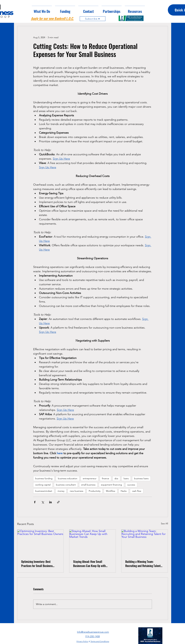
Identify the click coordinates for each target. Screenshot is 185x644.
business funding (44, 478)
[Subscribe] (93, 19)
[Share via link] (58, 502)
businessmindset (44, 491)
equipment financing (111, 485)
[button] (65, 10)
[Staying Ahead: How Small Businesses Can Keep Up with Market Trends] (92, 543)
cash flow (137, 491)
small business (88, 485)
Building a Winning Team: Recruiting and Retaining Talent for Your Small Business (143, 564)
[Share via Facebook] (35, 502)
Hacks (124, 491)
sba (116, 478)
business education (68, 478)
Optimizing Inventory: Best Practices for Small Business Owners (37, 564)
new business (77, 491)
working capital (43, 485)
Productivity (95, 491)
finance (105, 478)
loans (126, 478)
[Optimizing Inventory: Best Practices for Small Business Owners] (41, 543)
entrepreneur (90, 478)
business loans (141, 478)
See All (164, 524)
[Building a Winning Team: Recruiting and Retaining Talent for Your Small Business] (145, 543)
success (131, 485)
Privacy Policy (82, 641)
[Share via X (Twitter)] (43, 502)
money (61, 491)
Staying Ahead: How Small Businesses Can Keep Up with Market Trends (89, 564)
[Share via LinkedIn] (50, 502)
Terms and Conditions (100, 641)
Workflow (111, 491)
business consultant (66, 485)
